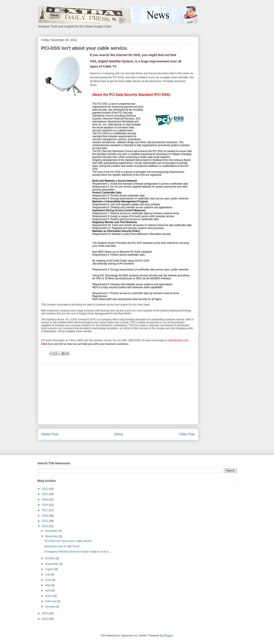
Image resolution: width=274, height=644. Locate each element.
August (50, 569)
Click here (47, 344)
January (50, 606)
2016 (45, 516)
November (52, 536)
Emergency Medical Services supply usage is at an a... (78, 552)
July (48, 574)
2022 (45, 489)
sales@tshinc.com (178, 340)
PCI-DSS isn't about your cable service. (68, 541)
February (51, 601)
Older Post (187, 434)
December (52, 531)
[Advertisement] (118, 395)
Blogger (168, 635)
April (48, 590)
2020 (45, 499)
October (50, 558)
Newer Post (50, 434)
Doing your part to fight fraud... (63, 546)
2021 (45, 494)
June (48, 580)
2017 (45, 510)
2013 (45, 613)
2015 (45, 521)
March (49, 596)
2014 (45, 526)
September (52, 564)
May (48, 585)
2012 (45, 619)
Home (119, 434)
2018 (45, 505)
